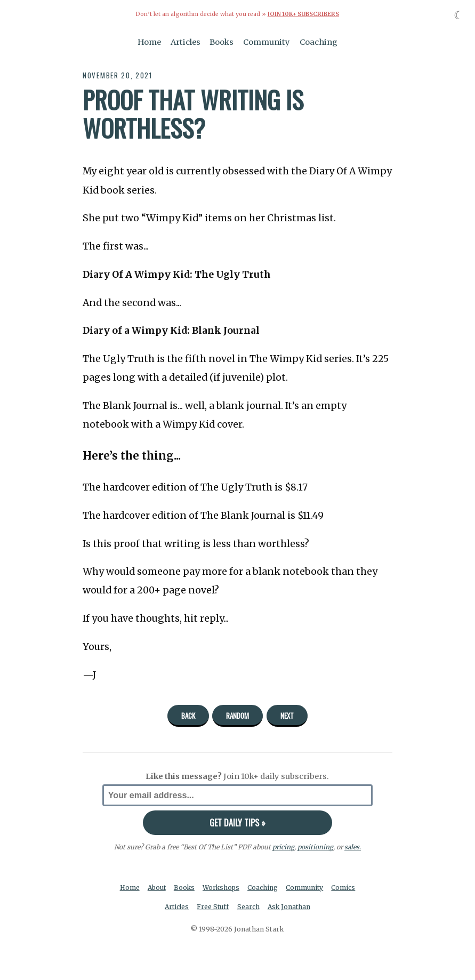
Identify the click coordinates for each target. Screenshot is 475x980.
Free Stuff (213, 907)
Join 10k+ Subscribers (303, 14)
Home (149, 42)
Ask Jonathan (290, 907)
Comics (346, 887)
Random (237, 715)
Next (287, 715)
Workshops (222, 887)
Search (248, 907)
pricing (283, 846)
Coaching (319, 42)
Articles (186, 42)
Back (188, 715)
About (156, 887)
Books (222, 42)
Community (267, 42)
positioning (315, 846)
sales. (352, 846)
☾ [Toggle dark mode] (459, 15)
